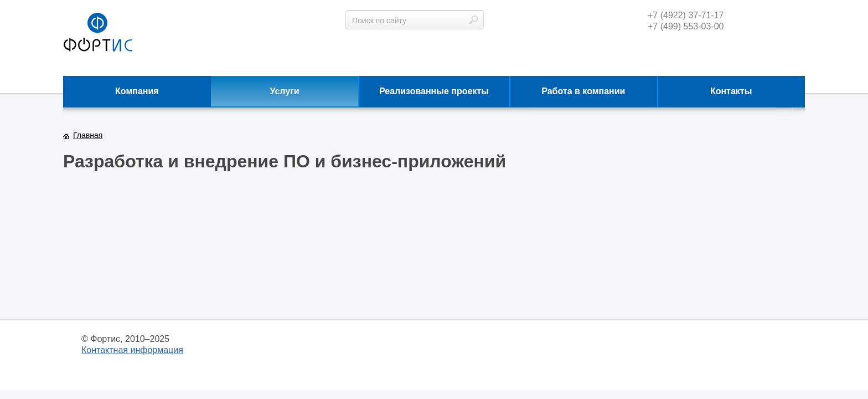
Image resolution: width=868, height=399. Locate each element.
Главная (88, 135)
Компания (137, 91)
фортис (98, 33)
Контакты (731, 91)
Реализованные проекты (434, 91)
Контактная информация (132, 350)
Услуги (285, 91)
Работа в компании (583, 91)
